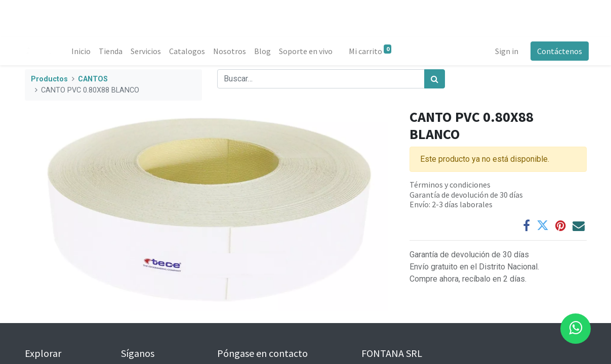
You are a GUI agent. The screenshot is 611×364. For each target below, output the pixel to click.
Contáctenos (558, 51)
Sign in (505, 51)
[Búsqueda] (435, 79)
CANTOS (93, 79)
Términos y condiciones (450, 185)
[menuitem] (83, 51)
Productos (49, 79)
